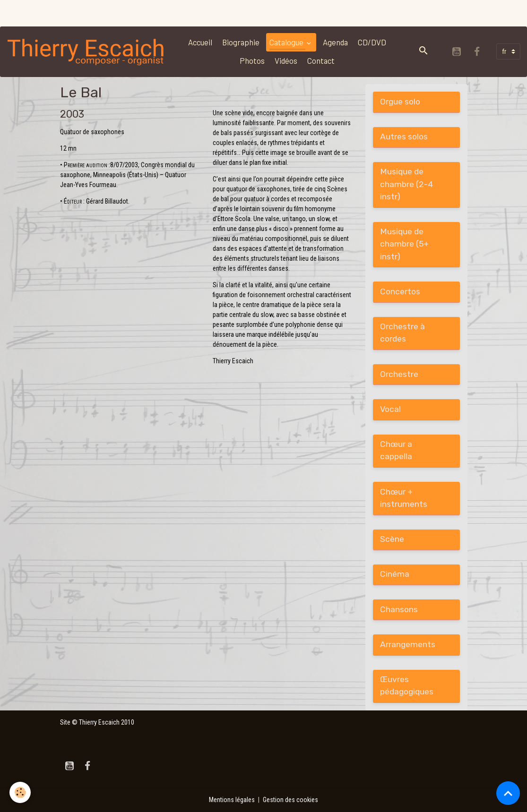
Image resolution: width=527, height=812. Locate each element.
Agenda (335, 42)
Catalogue (287, 42)
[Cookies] (20, 792)
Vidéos (286, 60)
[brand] (86, 51)
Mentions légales (232, 800)
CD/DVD (372, 42)
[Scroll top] (508, 793)
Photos (252, 60)
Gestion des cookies (290, 800)
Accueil (200, 42)
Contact (321, 60)
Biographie (241, 42)
